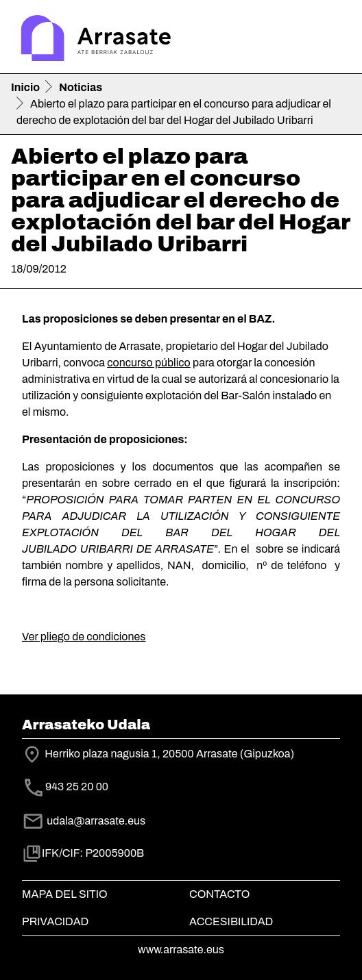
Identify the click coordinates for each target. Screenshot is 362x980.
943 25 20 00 (77, 787)
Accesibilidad (231, 921)
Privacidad (55, 921)
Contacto (219, 894)
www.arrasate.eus (181, 950)
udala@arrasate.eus (84, 821)
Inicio (25, 87)
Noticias (81, 87)
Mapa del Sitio (65, 894)
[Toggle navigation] (332, 40)
